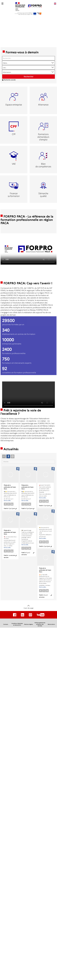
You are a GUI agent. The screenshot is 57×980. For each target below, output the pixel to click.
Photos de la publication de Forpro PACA (10, 487)
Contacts (6, 624)
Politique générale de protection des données (40, 624)
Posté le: (9, 508)
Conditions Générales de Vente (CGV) (17, 624)
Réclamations (51, 624)
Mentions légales (28, 624)
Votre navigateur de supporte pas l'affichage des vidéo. (28, 249)
